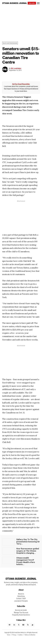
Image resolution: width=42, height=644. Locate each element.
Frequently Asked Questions (21, 615)
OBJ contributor (16, 68)
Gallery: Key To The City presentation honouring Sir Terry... (28, 542)
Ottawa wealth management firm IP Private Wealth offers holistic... (26, 561)
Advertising (21, 596)
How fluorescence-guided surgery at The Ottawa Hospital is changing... (28, 551)
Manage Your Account (21, 613)
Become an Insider (21, 610)
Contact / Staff (21, 599)
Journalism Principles (21, 601)
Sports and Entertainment (10, 43)
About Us (21, 594)
